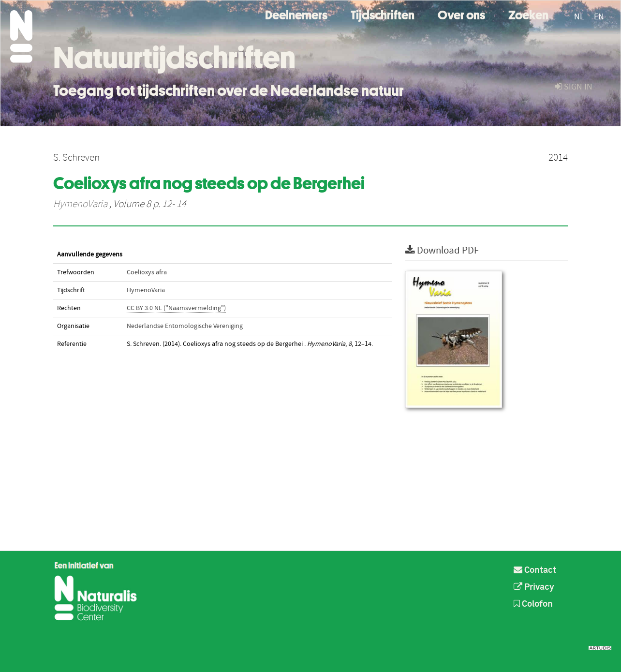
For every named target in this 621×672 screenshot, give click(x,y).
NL (579, 17)
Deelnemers (296, 14)
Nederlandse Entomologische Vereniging (185, 326)
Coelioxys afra (147, 272)
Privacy (534, 587)
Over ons (461, 14)
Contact (535, 570)
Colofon (533, 604)
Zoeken (528, 14)
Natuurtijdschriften (174, 58)
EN (599, 17)
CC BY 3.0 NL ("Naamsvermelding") (176, 308)
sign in (574, 87)
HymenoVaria (80, 204)
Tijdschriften (383, 14)
